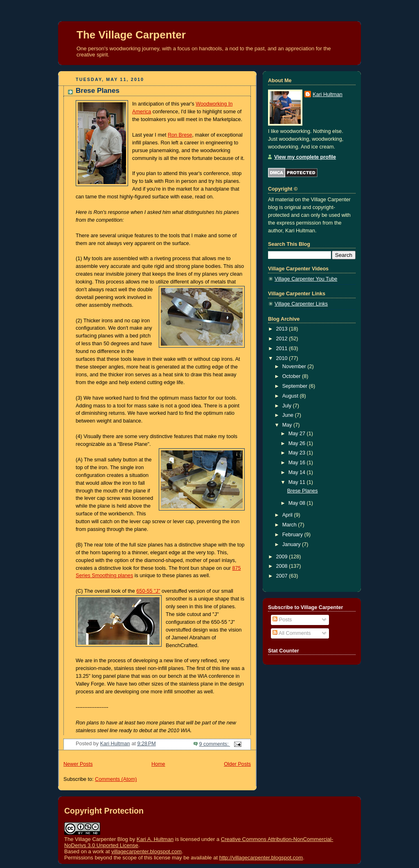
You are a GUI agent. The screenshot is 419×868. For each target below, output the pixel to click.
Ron (180, 135)
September (296, 386)
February (293, 535)
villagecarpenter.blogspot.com (146, 851)
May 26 (298, 443)
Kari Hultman (328, 94)
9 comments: (215, 744)
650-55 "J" (148, 591)
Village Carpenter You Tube (306, 279)
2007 (283, 576)
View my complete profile (305, 157)
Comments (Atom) (116, 779)
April (288, 515)
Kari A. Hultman (155, 839)
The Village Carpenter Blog (96, 839)
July (288, 406)
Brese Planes (98, 91)
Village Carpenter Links (301, 304)
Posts (282, 620)
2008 (283, 566)
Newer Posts (78, 764)
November (295, 367)
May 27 (298, 434)
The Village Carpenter (131, 35)
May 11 (298, 482)
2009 (283, 557)
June (289, 415)
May (288, 425)
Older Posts (237, 764)
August (291, 396)
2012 (283, 339)
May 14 (298, 472)
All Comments (292, 633)
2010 (283, 358)
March (290, 525)
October (292, 376)
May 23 (298, 453)
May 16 (298, 463)
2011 (283, 349)
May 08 (298, 503)
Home (158, 764)
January (292, 544)
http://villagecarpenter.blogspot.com (261, 858)
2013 (283, 329)
